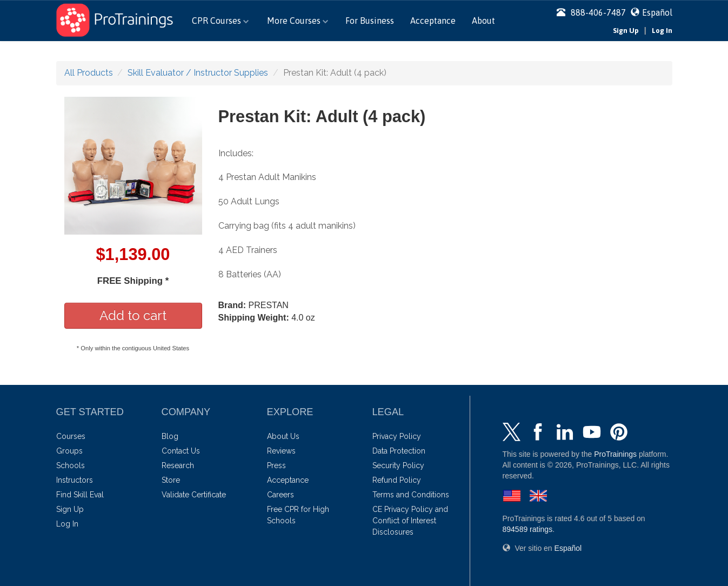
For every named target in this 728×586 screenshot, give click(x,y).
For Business (370, 21)
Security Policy (398, 465)
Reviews (281, 451)
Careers (280, 495)
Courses (71, 436)
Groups (69, 451)
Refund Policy (397, 480)
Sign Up (626, 31)
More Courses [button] (298, 21)
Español (657, 12)
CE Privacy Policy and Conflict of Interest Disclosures (410, 521)
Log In (662, 31)
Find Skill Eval (80, 495)
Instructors (75, 480)
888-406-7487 (591, 12)
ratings (528, 529)
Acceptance (433, 21)
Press (276, 465)
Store (171, 480)
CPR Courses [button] (220, 21)
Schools (71, 465)
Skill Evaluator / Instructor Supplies (198, 73)
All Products (89, 73)
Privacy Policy (397, 436)
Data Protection (399, 451)
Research (178, 465)
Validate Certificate (194, 495)
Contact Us (181, 451)
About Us (283, 436)
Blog (170, 436)
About (483, 21)
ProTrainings (615, 454)
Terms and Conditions (411, 495)
